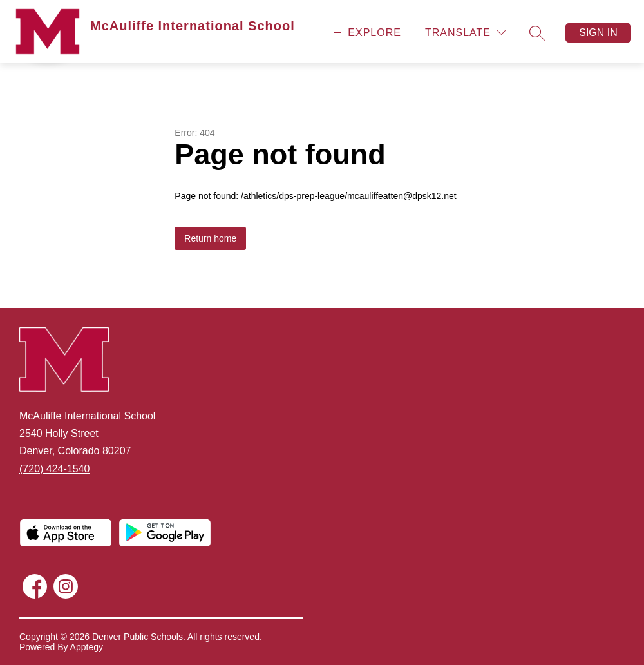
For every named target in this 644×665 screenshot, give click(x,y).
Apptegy (87, 647)
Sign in (598, 33)
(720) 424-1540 (54, 469)
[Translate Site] (465, 33)
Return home (210, 238)
